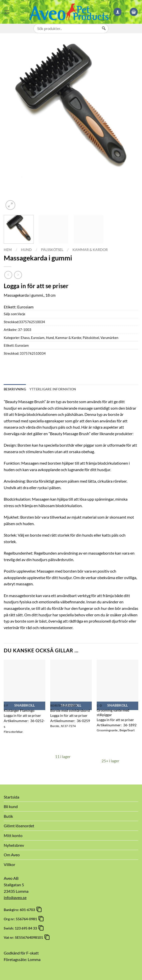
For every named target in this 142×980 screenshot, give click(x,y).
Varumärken (109, 338)
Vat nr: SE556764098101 (24, 937)
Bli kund (11, 806)
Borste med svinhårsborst (70, 710)
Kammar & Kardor (90, 250)
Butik (8, 816)
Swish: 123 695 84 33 (21, 928)
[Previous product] (18, 275)
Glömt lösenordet (19, 826)
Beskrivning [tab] (15, 389)
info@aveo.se (15, 897)
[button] (7, 12)
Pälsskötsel (52, 250)
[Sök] (104, 33)
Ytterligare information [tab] (53, 389)
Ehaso (25, 338)
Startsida (11, 797)
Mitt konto (13, 835)
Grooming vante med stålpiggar (113, 713)
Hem (8, 250)
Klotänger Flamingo (19, 710)
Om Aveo (12, 855)
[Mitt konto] (117, 12)
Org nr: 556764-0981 (21, 919)
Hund (26, 250)
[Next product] (8, 275)
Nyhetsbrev (14, 845)
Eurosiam (38, 338)
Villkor (9, 864)
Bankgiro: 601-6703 (20, 910)
